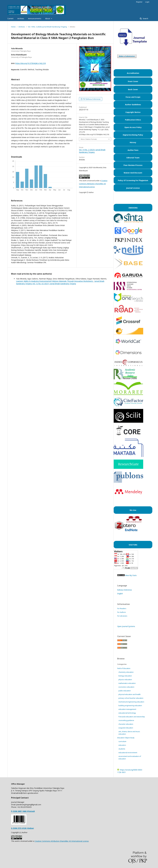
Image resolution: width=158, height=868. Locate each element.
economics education (126, 687)
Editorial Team (133, 158)
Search (145, 19)
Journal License (133, 188)
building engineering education (130, 705)
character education (126, 724)
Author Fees (133, 150)
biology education (125, 676)
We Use (133, 510)
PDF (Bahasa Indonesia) (91, 99)
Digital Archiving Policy (133, 135)
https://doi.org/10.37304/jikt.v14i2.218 (30, 63)
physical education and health (130, 694)
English (120, 594)
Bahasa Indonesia (124, 590)
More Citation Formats (89, 139)
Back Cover (133, 89)
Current (10, 19)
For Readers (122, 608)
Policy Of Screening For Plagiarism (133, 180)
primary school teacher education (131, 698)
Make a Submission (127, 56)
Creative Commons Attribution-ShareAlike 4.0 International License (93, 184)
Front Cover (133, 81)
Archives (21, 19)
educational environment (128, 753)
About (48, 19)
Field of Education (124, 668)
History (133, 142)
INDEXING (133, 208)
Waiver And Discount (133, 173)
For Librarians (122, 616)
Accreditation (133, 73)
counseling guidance (126, 720)
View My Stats (131, 575)
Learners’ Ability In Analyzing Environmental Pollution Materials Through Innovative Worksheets (55, 281)
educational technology (127, 713)
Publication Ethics (133, 120)
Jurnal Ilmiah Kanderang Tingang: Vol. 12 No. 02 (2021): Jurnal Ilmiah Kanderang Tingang (60, 282)
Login (147, 2)
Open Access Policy (133, 127)
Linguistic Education (126, 728)
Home (13, 27)
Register (139, 2)
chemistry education (126, 672)
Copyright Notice (133, 112)
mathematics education (127, 683)
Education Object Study (126, 738)
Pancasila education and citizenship (132, 717)
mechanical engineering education (131, 702)
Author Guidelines (133, 105)
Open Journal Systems (126, 626)
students (122, 749)
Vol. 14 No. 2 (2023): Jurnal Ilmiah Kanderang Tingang (47, 27)
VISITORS (133, 545)
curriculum (122, 741)
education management (127, 709)
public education (125, 691)
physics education (125, 679)
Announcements (35, 19)
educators (122, 745)
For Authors (122, 612)
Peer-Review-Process (133, 165)
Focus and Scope (133, 97)
